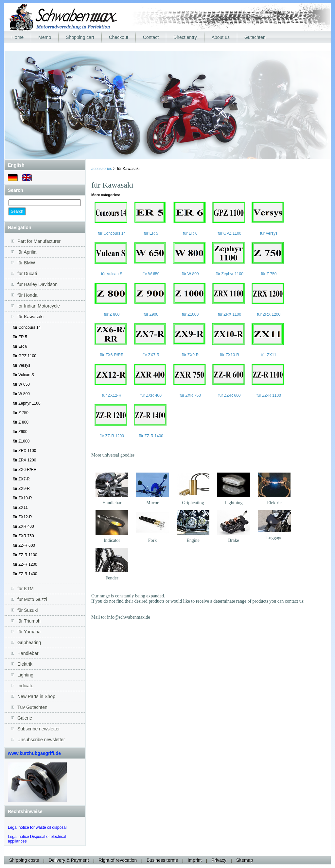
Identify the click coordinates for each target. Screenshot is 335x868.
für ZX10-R (22, 498)
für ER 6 (20, 346)
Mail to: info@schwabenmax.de (121, 617)
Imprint (195, 860)
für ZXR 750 (23, 536)
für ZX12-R (22, 517)
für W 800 (21, 394)
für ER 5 (20, 337)
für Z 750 (21, 413)
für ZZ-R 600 (24, 545)
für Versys (21, 365)
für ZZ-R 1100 (25, 555)
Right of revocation (118, 860)
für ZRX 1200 (24, 460)
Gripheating (193, 503)
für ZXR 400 (23, 526)
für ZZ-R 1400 (25, 574)
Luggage (274, 538)
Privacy (219, 860)
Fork (152, 540)
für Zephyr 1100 (27, 403)
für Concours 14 (27, 327)
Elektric (274, 503)
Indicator (112, 540)
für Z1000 (21, 441)
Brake (233, 540)
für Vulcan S (23, 375)
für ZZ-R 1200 (25, 564)
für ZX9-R (21, 489)
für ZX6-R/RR (25, 470)
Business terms (162, 860)
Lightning (233, 503)
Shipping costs (24, 860)
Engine (193, 540)
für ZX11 (20, 508)
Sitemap (245, 860)
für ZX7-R (21, 479)
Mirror (152, 503)
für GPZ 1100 (25, 356)
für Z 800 (21, 422)
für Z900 (20, 432)
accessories (102, 169)
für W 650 (21, 384)
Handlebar (112, 503)
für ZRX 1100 (24, 451)
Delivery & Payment (69, 860)
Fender (112, 578)
